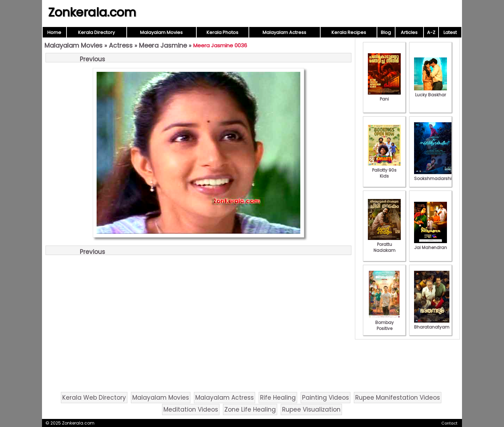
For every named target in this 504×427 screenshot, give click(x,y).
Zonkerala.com (92, 12)
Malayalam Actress (284, 32)
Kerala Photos (222, 32)
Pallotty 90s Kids (384, 170)
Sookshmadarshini (435, 175)
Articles (409, 32)
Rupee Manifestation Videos (398, 398)
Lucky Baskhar (430, 92)
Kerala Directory (96, 32)
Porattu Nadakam (384, 244)
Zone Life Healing (250, 409)
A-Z (431, 32)
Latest (450, 32)
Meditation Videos (191, 409)
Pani (384, 96)
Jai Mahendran (430, 245)
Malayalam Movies (161, 32)
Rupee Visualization (311, 409)
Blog (386, 32)
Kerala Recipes (349, 32)
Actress (121, 45)
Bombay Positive (384, 322)
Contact (449, 423)
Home (54, 32)
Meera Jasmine (163, 45)
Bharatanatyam (432, 324)
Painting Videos (325, 398)
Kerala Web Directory (94, 398)
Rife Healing (278, 398)
